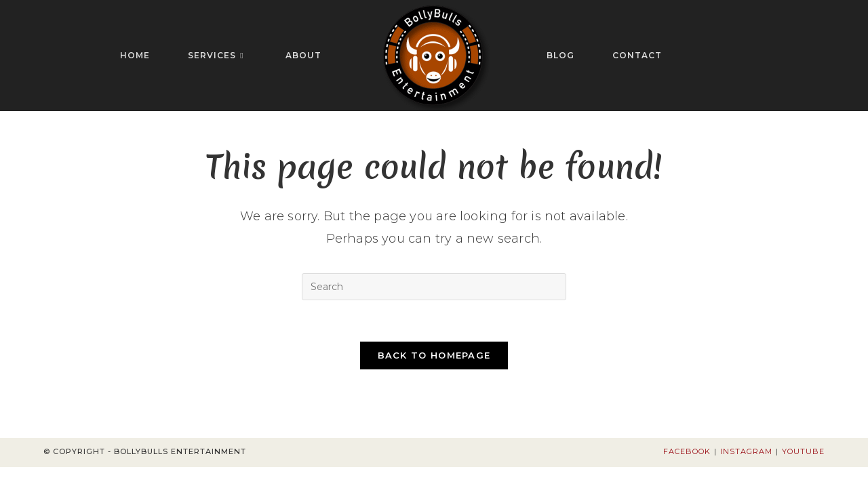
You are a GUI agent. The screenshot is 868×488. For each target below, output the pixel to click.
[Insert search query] (434, 287)
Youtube (803, 451)
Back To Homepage (434, 355)
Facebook (687, 451)
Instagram (746, 451)
